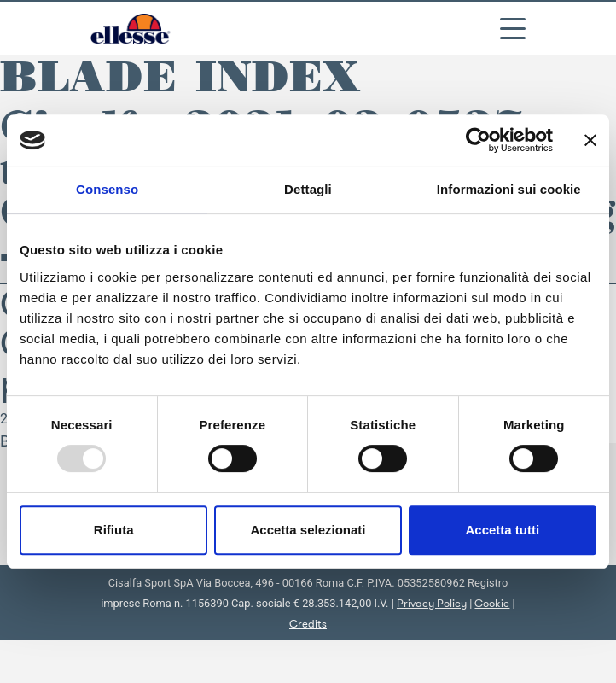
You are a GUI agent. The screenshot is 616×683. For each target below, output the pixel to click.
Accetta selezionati (308, 530)
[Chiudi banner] (590, 140)
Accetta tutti (502, 530)
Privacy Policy (432, 603)
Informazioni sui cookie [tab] (509, 189)
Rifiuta (114, 530)
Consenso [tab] (107, 189)
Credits (308, 624)
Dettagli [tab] (308, 189)
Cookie (492, 603)
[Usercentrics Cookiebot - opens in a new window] (478, 140)
